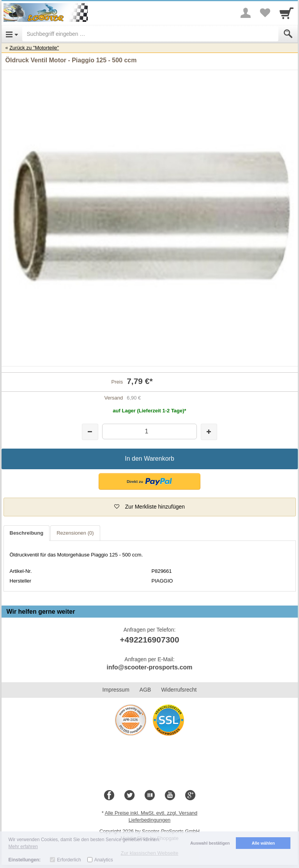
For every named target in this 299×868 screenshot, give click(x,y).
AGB (145, 690)
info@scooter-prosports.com (149, 667)
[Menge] (149, 431)
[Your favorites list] (265, 13)
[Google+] (190, 796)
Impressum (116, 690)
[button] (149, 482)
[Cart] (287, 13)
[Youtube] (170, 796)
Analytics (104, 860)
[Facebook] (109, 796)
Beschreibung (27, 533)
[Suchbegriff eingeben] (150, 34)
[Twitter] (129, 796)
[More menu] (246, 13)
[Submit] (288, 34)
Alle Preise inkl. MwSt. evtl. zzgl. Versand (151, 813)
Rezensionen (75, 533)
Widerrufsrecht (179, 690)
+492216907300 (149, 640)
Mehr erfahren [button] (23, 847)
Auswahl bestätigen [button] (210, 843)
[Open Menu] (12, 34)
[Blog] (150, 796)
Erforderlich (69, 860)
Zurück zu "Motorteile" (34, 48)
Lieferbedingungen (150, 820)
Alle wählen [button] (263, 843)
